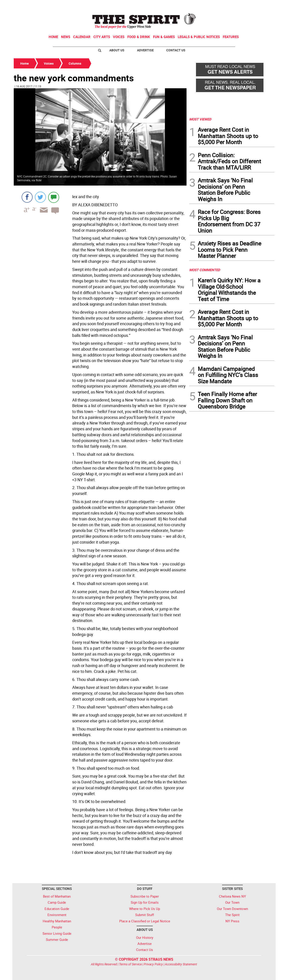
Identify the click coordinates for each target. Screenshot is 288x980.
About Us (117, 50)
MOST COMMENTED (205, 270)
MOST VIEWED (200, 119)
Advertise (145, 50)
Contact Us (176, 50)
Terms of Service (130, 964)
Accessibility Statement (181, 964)
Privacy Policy (153, 964)
